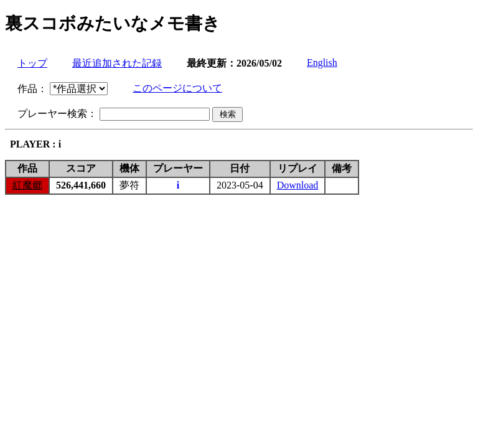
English (322, 63)
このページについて (177, 88)
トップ (32, 63)
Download (298, 185)
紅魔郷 (27, 185)
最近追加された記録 (117, 63)
